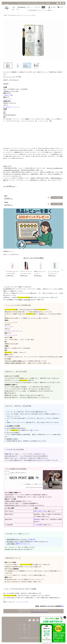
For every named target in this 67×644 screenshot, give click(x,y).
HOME (5, 15)
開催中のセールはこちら (23, 544)
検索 (43, 7)
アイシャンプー (8, 99)
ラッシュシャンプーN (11, 335)
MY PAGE (53, 7)
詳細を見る (32, 539)
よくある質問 (38, 525)
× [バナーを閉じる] (65, 617)
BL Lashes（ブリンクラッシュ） (14, 331)
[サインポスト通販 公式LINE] (53, 630)
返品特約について (8, 251)
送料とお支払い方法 (40, 511)
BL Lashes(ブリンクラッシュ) (16, 15)
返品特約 (36, 519)
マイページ (20, 628)
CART (62, 7)
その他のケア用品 (8, 95)
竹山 (62, 606)
